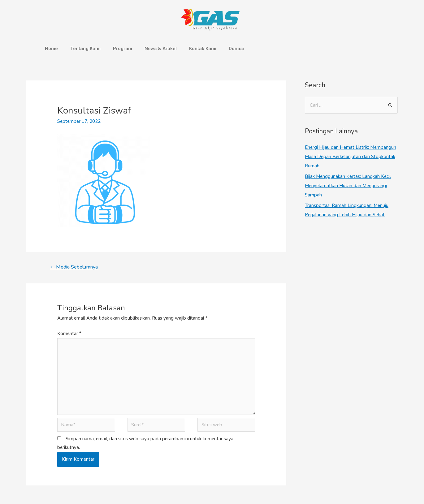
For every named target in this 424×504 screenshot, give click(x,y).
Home (51, 49)
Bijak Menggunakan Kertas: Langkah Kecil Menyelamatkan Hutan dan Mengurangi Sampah (348, 186)
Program (123, 49)
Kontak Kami (203, 49)
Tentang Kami (85, 49)
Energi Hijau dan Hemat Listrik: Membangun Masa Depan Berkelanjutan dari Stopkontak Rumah (350, 157)
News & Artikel (161, 49)
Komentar (69, 334)
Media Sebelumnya (74, 267)
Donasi (236, 49)
